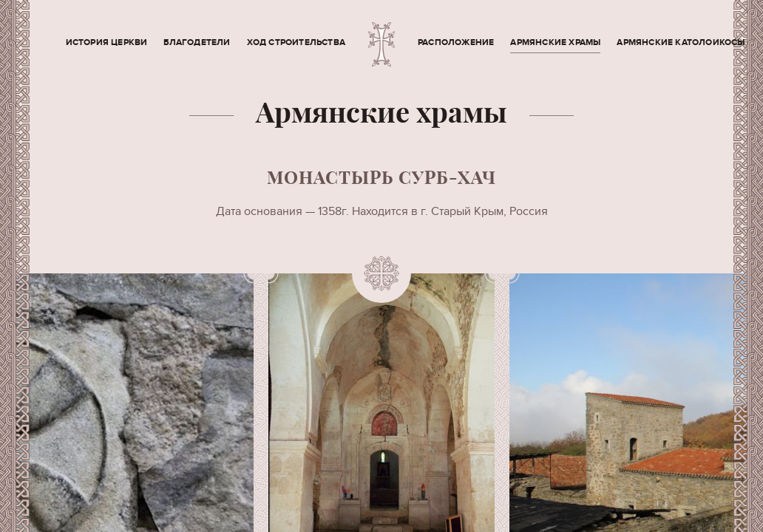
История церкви (107, 42)
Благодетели (197, 42)
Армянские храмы (555, 42)
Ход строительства (296, 42)
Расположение (456, 42)
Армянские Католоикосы (681, 42)
